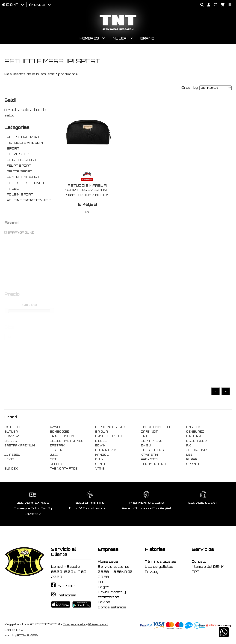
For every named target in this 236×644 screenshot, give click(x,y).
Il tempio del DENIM (208, 567)
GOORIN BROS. (106, 450)
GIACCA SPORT (19, 171)
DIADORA (193, 436)
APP (195, 572)
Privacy (152, 572)
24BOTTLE (13, 427)
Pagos (104, 587)
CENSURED (195, 432)
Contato (199, 562)
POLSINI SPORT (20, 194)
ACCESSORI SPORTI (24, 137)
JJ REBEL (12, 455)
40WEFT (56, 427)
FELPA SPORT (19, 166)
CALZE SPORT (19, 154)
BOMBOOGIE (59, 432)
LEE (189, 455)
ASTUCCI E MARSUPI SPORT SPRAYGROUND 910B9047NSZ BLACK (87, 190)
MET (53, 459)
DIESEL (101, 441)
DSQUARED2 (196, 441)
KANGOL (102, 455)
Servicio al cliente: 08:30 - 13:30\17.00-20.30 (116, 572)
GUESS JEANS (152, 450)
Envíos (104, 602)
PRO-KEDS (149, 459)
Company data (74, 624)
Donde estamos (112, 607)
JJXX (54, 455)
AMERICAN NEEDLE (156, 427)
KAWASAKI (149, 455)
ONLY (99, 459)
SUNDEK (11, 469)
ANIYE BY (193, 427)
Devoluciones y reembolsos (112, 595)
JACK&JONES (197, 450)
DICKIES (11, 441)
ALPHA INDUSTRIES (111, 427)
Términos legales (161, 562)
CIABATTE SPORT (22, 160)
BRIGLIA (102, 432)
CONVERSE (13, 436)
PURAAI (192, 459)
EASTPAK (57, 446)
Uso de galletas (159, 567)
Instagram (67, 595)
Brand (147, 38)
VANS (100, 469)
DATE (145, 436)
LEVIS (9, 459)
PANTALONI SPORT (23, 177)
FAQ (102, 582)
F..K (189, 446)
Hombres (89, 38)
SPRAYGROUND (153, 464)
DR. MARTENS (152, 441)
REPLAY (56, 464)
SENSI (100, 464)
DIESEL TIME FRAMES (67, 441)
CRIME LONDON (62, 436)
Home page (108, 562)
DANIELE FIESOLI (108, 436)
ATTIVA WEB (27, 635)
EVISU (146, 446)
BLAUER (11, 432)
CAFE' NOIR (150, 432)
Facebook (67, 586)
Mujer (120, 38)
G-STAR (56, 450)
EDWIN (100, 446)
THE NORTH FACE (64, 469)
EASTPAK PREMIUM (20, 446)
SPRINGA (193, 464)
